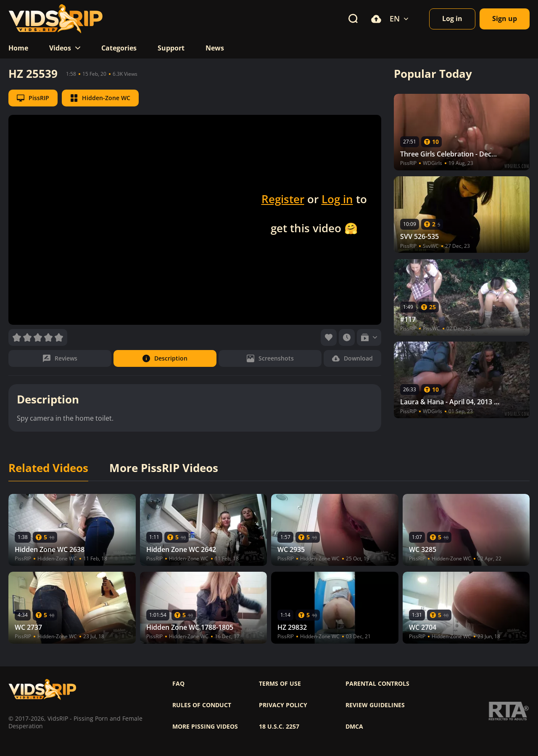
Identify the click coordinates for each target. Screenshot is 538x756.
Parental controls (377, 684)
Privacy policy (283, 705)
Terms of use (280, 684)
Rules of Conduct (202, 705)
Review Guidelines (375, 705)
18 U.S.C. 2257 (279, 727)
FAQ (178, 684)
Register (283, 199)
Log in (337, 199)
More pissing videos (205, 727)
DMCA (354, 727)
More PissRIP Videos (164, 468)
